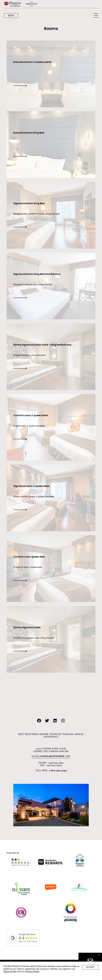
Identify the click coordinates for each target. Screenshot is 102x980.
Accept (90, 967)
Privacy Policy (32, 971)
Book (11, 16)
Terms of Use (10, 971)
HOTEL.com (51, 756)
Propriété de (13, 853)
